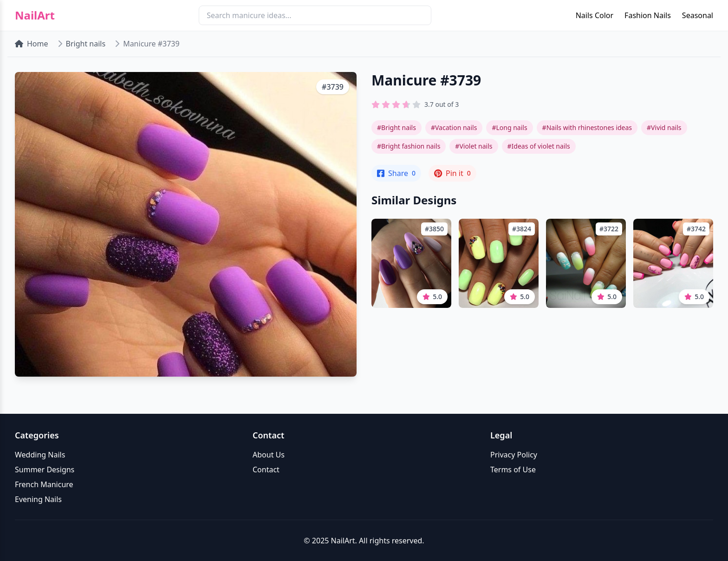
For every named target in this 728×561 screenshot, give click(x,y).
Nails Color (595, 15)
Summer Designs (45, 470)
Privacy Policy (514, 455)
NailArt (35, 15)
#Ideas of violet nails (539, 146)
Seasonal (698, 15)
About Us (269, 455)
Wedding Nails (40, 455)
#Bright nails (396, 127)
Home (32, 44)
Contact (266, 470)
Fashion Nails (648, 15)
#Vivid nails (664, 127)
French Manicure (44, 484)
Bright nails (86, 44)
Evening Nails (38, 499)
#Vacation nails (454, 127)
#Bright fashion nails (409, 146)
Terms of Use (513, 470)
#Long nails (509, 127)
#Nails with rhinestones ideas (587, 127)
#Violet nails (474, 146)
